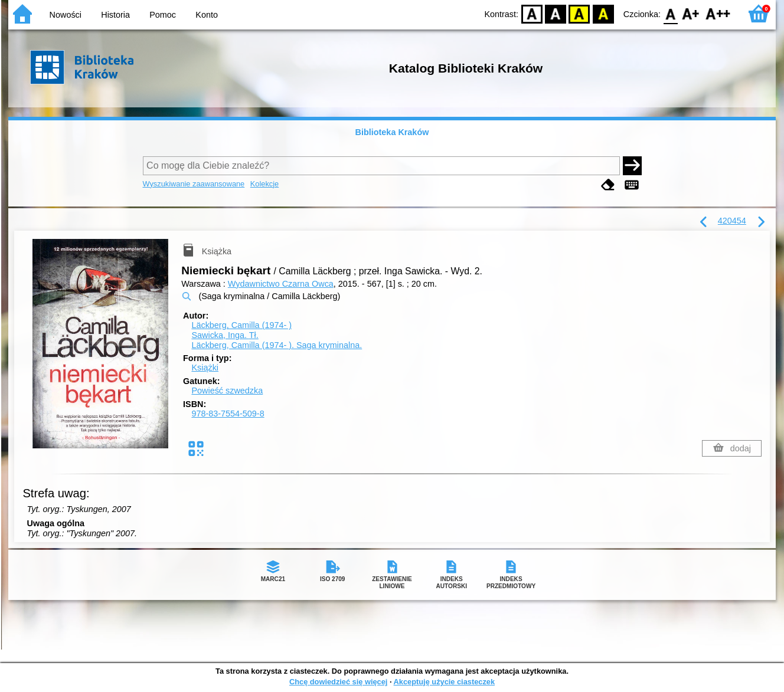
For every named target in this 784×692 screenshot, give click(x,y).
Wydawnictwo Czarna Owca (281, 284)
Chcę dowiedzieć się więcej (338, 682)
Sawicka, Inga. (225, 335)
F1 (691, 13)
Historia (115, 15)
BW (556, 13)
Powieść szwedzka (227, 391)
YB (579, 13)
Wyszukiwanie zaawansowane (194, 184)
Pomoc (163, 15)
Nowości (66, 15)
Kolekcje (264, 184)
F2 (718, 13)
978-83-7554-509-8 (228, 414)
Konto (207, 15)
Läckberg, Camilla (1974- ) (241, 325)
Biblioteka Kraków (392, 132)
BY (603, 13)
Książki (205, 368)
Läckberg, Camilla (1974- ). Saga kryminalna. (277, 345)
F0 (670, 13)
